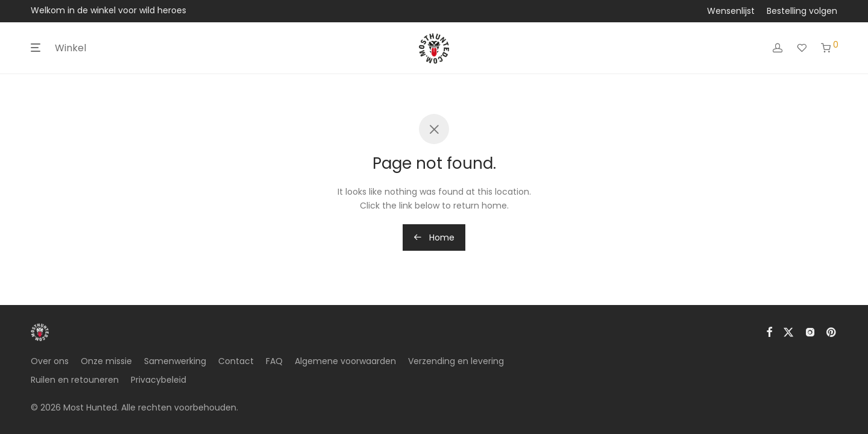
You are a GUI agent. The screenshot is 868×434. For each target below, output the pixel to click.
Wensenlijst (731, 11)
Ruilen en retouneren (75, 380)
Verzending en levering (456, 361)
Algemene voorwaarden (345, 361)
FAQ (274, 361)
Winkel (71, 48)
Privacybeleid (159, 380)
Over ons (50, 361)
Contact (236, 361)
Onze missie (106, 361)
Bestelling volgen (802, 11)
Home (434, 237)
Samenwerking (175, 361)
